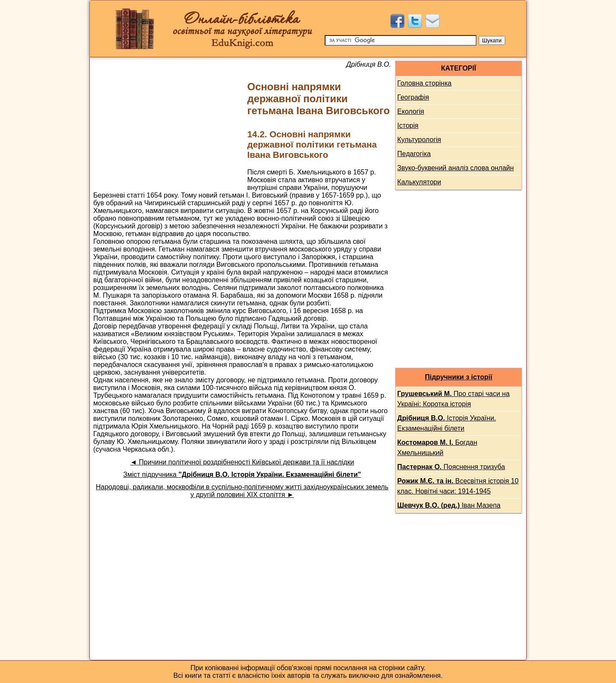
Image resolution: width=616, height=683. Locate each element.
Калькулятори (419, 182)
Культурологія (419, 140)
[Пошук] (401, 40)
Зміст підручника (242, 475)
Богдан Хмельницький (437, 448)
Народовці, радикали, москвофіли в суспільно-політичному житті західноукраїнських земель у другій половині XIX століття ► (242, 491)
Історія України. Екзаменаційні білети (447, 423)
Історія (408, 126)
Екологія (411, 111)
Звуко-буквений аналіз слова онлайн (456, 168)
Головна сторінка (425, 83)
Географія (413, 97)
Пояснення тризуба (451, 467)
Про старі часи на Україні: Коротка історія (454, 399)
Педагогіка (414, 154)
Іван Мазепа (449, 505)
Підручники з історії (459, 377)
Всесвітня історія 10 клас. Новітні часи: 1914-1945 (458, 486)
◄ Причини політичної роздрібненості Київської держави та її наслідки (242, 462)
